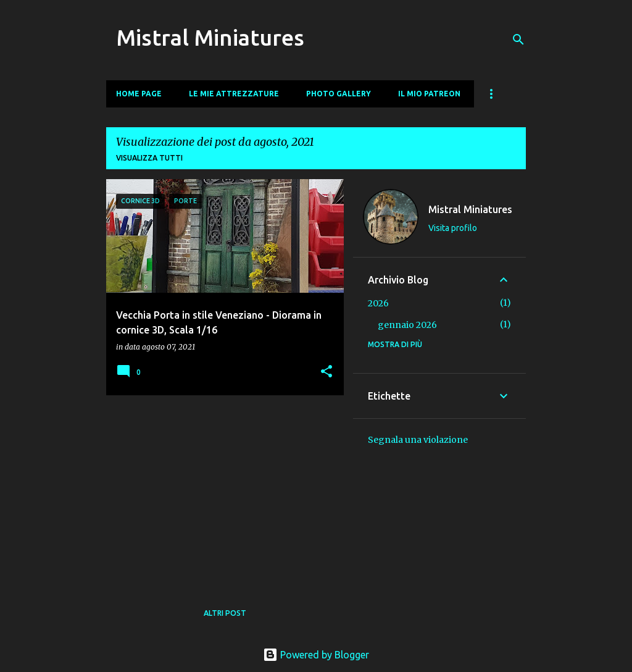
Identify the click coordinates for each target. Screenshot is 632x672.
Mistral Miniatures (210, 37)
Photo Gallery (339, 94)
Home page (139, 94)
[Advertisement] (220, 491)
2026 (378, 303)
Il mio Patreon (429, 94)
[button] (326, 372)
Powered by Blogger (316, 655)
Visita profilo (453, 228)
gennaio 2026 (407, 325)
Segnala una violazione (418, 440)
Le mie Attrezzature (234, 94)
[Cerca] (518, 40)
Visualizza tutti (149, 158)
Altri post (225, 613)
